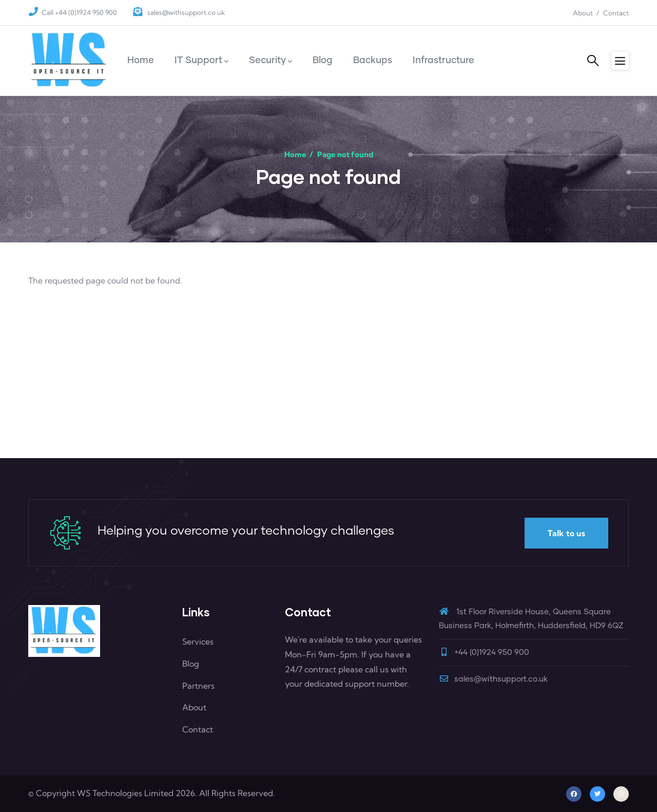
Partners (198, 686)
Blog (191, 664)
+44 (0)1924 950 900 (492, 653)
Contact (616, 13)
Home (295, 154)
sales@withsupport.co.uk (185, 12)
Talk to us (566, 533)
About (583, 13)
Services (198, 641)
